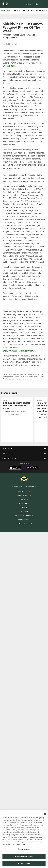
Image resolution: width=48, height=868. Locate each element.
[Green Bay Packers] (24, 479)
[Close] (45, 814)
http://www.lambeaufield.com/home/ (19, 351)
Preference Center (24, 524)
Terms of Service (24, 495)
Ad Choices (24, 512)
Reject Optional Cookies (24, 856)
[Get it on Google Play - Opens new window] (32, 469)
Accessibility (24, 503)
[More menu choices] (45, 4)
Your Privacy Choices (24, 516)
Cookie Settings (24, 520)
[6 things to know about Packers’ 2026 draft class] (17, 408)
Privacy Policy (24, 491)
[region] (24, 839)
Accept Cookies (24, 863)
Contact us (24, 499)
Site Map (24, 508)
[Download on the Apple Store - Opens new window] (15, 468)
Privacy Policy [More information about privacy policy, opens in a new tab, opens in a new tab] (21, 844)
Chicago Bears (9, 66)
